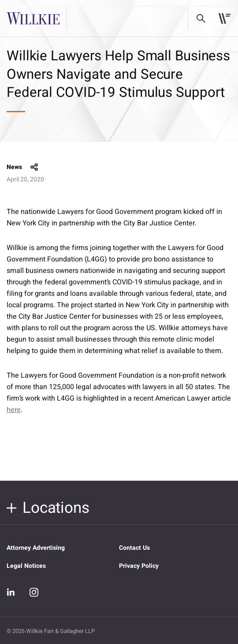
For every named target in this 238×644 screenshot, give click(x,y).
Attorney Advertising (36, 548)
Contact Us (134, 548)
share (34, 167)
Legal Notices (26, 566)
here (14, 410)
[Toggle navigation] (225, 18)
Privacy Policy (139, 566)
